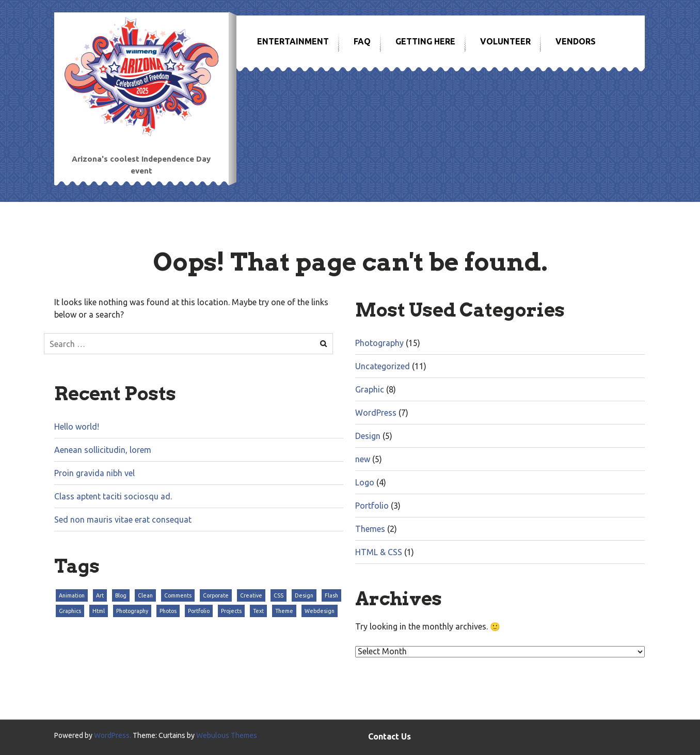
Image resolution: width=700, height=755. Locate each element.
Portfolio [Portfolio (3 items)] (199, 611)
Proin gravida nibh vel (94, 473)
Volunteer (505, 41)
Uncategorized (383, 366)
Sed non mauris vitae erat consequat (123, 520)
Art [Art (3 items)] (100, 595)
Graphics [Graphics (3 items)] (70, 611)
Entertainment (293, 41)
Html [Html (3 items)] (99, 611)
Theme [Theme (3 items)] (284, 611)
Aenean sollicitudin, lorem (103, 450)
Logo (365, 482)
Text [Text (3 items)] (258, 611)
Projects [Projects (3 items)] (231, 611)
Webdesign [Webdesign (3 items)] (320, 611)
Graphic (370, 389)
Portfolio (372, 506)
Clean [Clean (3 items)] (145, 595)
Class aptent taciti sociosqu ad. (113, 496)
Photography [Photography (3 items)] (132, 611)
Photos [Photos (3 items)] (168, 611)
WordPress (376, 413)
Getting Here (425, 41)
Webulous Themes (227, 735)
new (363, 459)
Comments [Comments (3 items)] (178, 595)
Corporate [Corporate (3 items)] (216, 595)
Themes (370, 529)
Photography (379, 343)
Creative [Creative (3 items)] (251, 595)
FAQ (362, 41)
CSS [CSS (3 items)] (279, 595)
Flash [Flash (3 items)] (331, 595)
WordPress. (113, 735)
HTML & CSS (379, 552)
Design (368, 436)
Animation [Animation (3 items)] (72, 595)
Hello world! (77, 427)
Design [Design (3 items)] (304, 595)
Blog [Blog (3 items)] (121, 595)
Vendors (576, 41)
